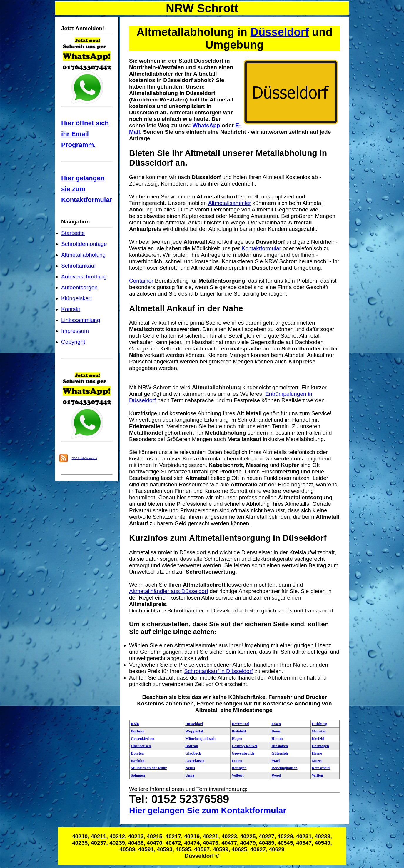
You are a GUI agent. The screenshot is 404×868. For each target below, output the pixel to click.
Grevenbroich (243, 753)
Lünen (237, 761)
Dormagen (321, 746)
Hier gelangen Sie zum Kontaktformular (208, 810)
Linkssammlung (81, 320)
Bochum (138, 731)
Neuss (190, 768)
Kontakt (71, 309)
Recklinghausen (284, 768)
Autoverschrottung (84, 277)
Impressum (75, 331)
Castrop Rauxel (244, 746)
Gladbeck (193, 753)
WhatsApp (206, 125)
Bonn (276, 731)
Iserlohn (138, 761)
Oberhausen (141, 746)
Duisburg (320, 724)
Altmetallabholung (83, 255)
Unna (190, 775)
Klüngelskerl (76, 298)
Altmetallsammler (230, 203)
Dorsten (137, 753)
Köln (135, 724)
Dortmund (240, 724)
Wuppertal (194, 731)
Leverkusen (195, 761)
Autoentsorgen (79, 287)
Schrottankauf (78, 266)
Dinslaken (280, 746)
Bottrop (192, 746)
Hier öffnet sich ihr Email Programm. (85, 134)
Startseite (73, 233)
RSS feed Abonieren (84, 458)
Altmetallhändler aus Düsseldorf (169, 591)
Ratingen (239, 768)
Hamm (277, 738)
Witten (318, 775)
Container (141, 281)
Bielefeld (239, 731)
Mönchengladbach (200, 738)
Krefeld (318, 738)
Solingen (138, 775)
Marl (276, 761)
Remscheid (321, 768)
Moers (317, 761)
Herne (317, 753)
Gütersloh (280, 753)
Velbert (238, 775)
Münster (319, 731)
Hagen (237, 738)
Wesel (276, 775)
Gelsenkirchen (143, 738)
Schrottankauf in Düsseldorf (218, 671)
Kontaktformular (261, 248)
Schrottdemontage (84, 244)
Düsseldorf (279, 32)
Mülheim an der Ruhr (149, 768)
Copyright (73, 342)
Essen (276, 724)
